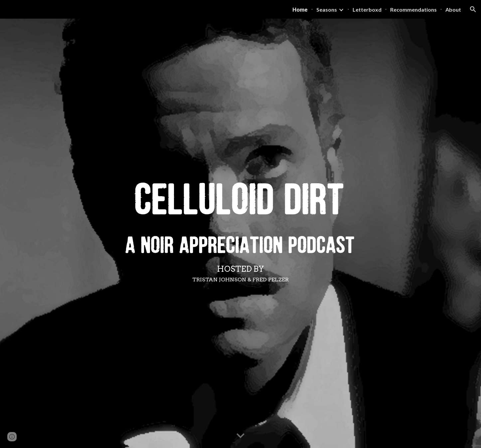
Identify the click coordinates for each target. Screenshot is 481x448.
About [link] (453, 9)
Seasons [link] (327, 9)
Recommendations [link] (413, 9)
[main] (240, 273)
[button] (473, 9)
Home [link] (300, 9)
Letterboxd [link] (367, 9)
